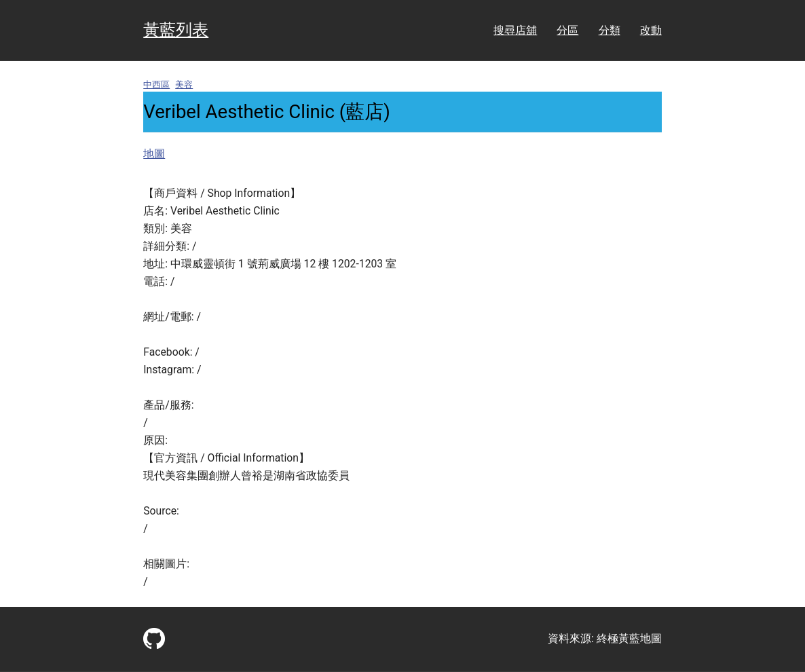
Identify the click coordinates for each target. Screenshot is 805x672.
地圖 (154, 154)
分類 (610, 30)
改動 (651, 30)
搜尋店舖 (515, 30)
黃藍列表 (176, 30)
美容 (184, 85)
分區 (567, 30)
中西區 (156, 85)
